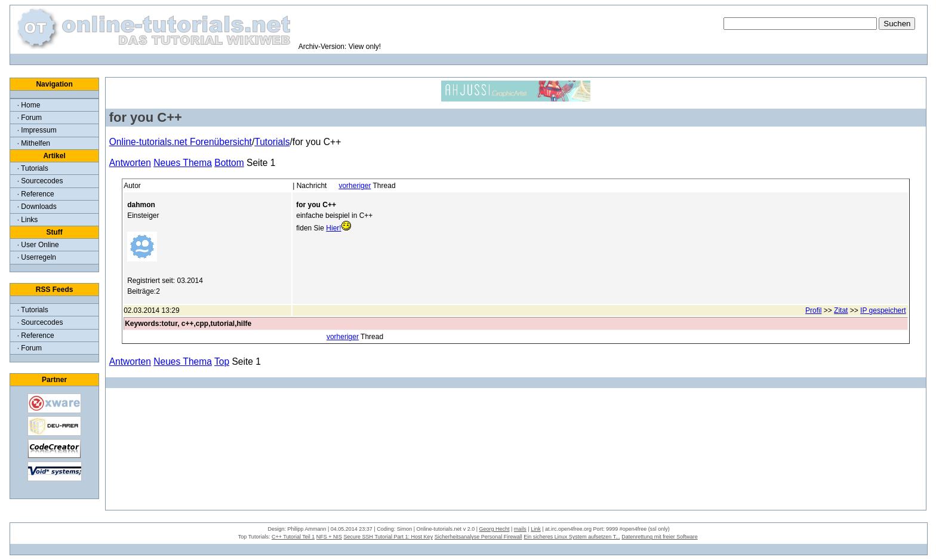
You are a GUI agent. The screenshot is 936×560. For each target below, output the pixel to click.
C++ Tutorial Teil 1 (293, 537)
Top (222, 361)
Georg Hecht (494, 529)
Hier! (333, 228)
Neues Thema (183, 163)
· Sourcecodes (40, 181)
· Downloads (37, 207)
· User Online (38, 245)
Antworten (130, 163)
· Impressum (37, 130)
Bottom (229, 163)
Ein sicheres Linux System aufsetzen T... (572, 537)
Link (536, 529)
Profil (813, 310)
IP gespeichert (883, 310)
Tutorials (272, 142)
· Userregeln (37, 257)
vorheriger (355, 186)
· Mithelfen (34, 143)
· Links (28, 220)
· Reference (36, 194)
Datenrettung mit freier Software (660, 537)
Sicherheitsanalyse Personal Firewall (478, 537)
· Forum (30, 118)
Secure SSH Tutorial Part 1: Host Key (389, 537)
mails (520, 529)
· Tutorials (33, 168)
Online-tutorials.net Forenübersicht (181, 142)
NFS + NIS (329, 537)
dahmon (141, 205)
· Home (29, 105)
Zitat (841, 310)
